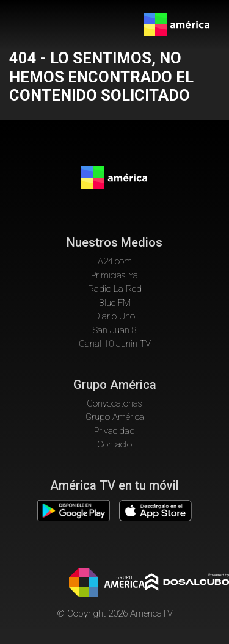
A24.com (115, 261)
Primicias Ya (114, 275)
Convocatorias (114, 403)
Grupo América (115, 417)
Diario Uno (114, 316)
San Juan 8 (115, 330)
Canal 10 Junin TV (115, 344)
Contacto (114, 444)
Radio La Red (115, 289)
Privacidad (114, 431)
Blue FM (115, 303)
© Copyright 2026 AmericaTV (115, 613)
